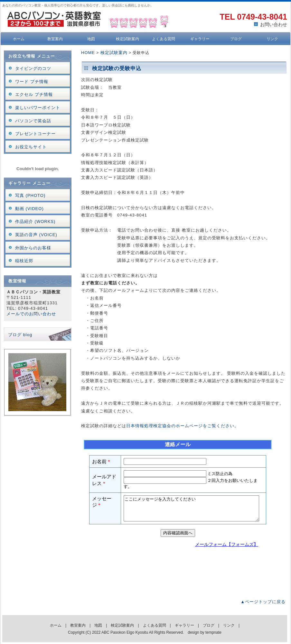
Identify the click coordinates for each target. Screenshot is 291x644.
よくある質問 (164, 39)
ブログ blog (20, 335)
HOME (88, 53)
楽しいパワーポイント (38, 108)
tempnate (213, 632)
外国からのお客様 (33, 248)
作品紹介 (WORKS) (35, 221)
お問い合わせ (274, 24)
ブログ (236, 39)
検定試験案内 (127, 39)
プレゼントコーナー (35, 134)
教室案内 (55, 39)
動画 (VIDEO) (29, 209)
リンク (272, 39)
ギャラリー (200, 39)
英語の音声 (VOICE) (36, 235)
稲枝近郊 (24, 261)
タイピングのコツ (33, 68)
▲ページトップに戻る (263, 602)
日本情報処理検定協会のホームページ (164, 426)
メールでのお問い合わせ (31, 314)
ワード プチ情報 (32, 82)
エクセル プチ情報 (34, 94)
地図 (91, 39)
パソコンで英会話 (33, 121)
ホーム (19, 39)
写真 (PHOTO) (30, 195)
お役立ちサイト (31, 147)
